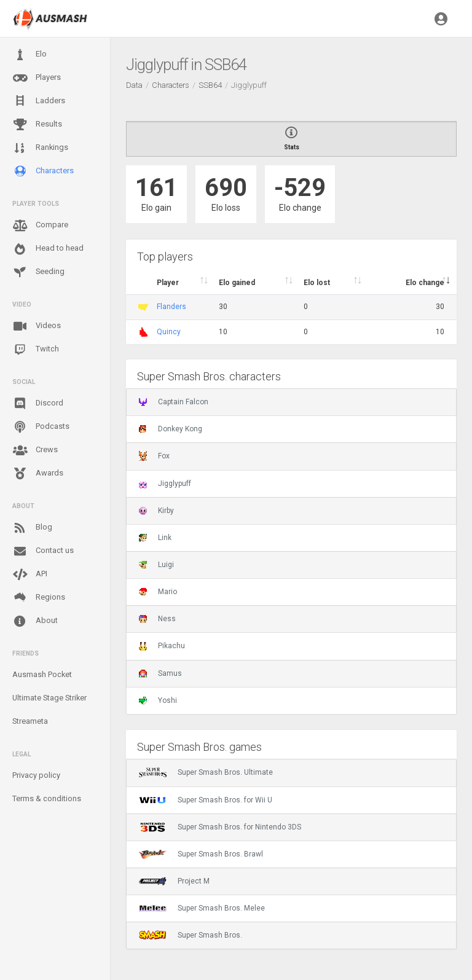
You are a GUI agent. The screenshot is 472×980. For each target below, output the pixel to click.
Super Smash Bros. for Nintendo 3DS (220, 827)
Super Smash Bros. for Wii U (206, 800)
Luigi (156, 565)
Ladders (39, 101)
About (35, 621)
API (30, 574)
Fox (154, 456)
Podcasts (41, 427)
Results (37, 125)
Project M (174, 881)
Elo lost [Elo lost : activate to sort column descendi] (317, 283)
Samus (160, 673)
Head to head (48, 249)
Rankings (40, 148)
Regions (39, 598)
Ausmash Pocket (42, 674)
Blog (32, 528)
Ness (157, 619)
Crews (35, 450)
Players (37, 78)
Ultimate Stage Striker (49, 698)
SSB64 (210, 85)
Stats (291, 139)
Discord (38, 404)
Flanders (171, 307)
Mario (158, 592)
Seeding (38, 272)
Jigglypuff (165, 484)
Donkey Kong (171, 429)
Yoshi (158, 700)
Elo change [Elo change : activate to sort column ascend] (425, 283)
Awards (38, 474)
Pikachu (162, 646)
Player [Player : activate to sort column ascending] (168, 283)
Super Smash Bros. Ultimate (206, 772)
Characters (43, 171)
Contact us (43, 551)
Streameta (30, 721)
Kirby (156, 511)
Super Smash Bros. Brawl (201, 854)
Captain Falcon (174, 402)
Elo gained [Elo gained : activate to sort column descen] (237, 283)
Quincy (169, 332)
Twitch (36, 350)
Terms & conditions (47, 798)
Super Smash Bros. (191, 935)
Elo (29, 55)
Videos (37, 326)
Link (155, 538)
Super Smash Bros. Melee (202, 908)
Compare (40, 225)
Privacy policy (36, 775)
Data (134, 85)
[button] (441, 18)
